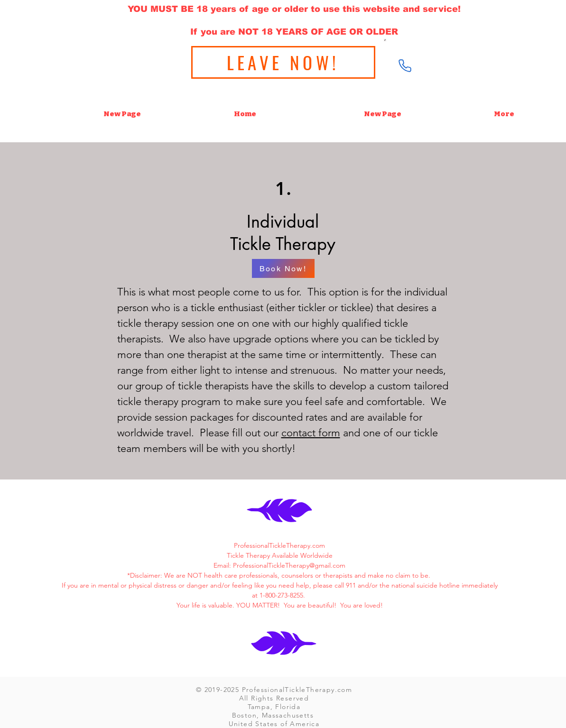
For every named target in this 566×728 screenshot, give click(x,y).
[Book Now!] (283, 268)
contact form (311, 433)
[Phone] (405, 65)
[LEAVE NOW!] (283, 62)
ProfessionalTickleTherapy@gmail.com (289, 565)
